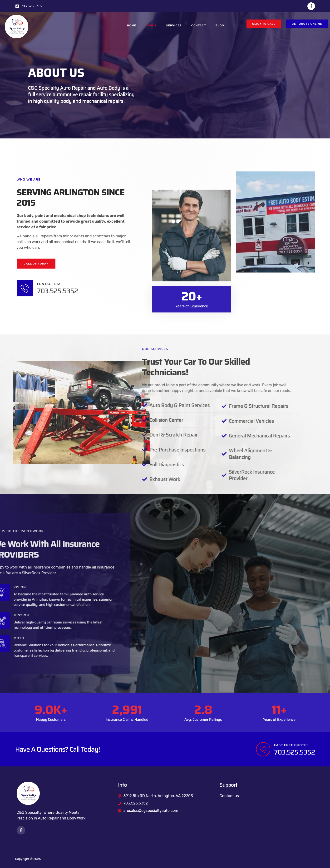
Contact (199, 25)
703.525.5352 (57, 291)
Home (132, 25)
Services (174, 25)
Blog (220, 25)
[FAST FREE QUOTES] (263, 749)
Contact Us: (48, 284)
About (151, 25)
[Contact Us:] (25, 288)
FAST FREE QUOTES (291, 745)
